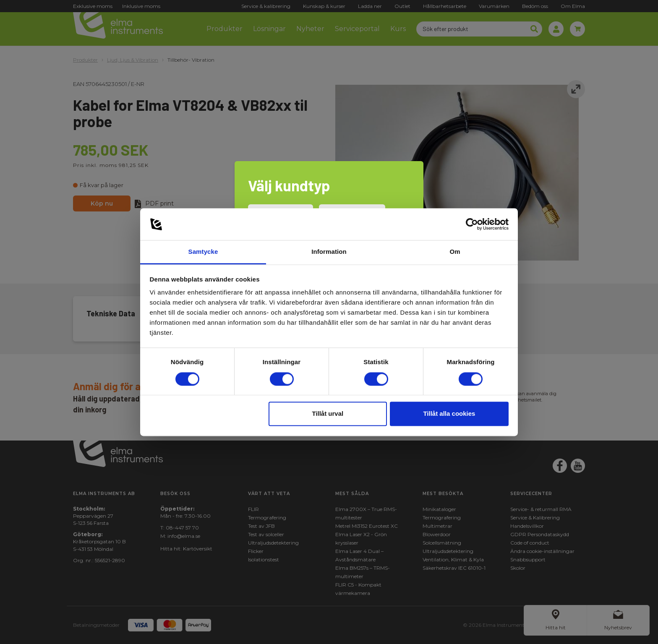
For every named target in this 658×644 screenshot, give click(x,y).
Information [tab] (329, 252)
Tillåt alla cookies (449, 414)
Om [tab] (455, 252)
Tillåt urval (328, 414)
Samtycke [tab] (203, 252)
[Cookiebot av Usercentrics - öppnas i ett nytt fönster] (472, 224)
